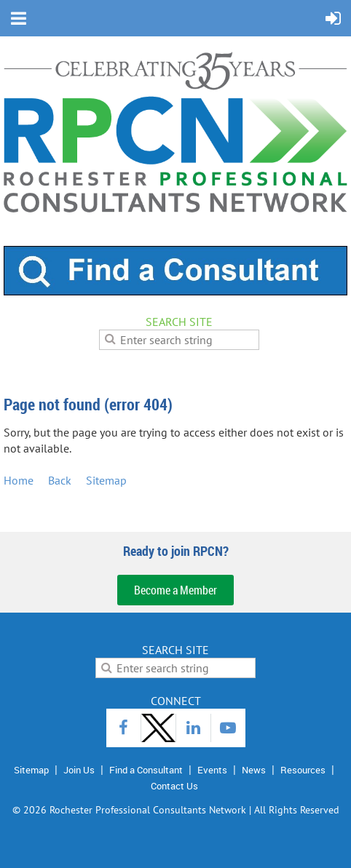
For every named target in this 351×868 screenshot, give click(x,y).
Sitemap (106, 480)
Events (212, 770)
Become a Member (175, 590)
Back (60, 480)
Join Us (79, 770)
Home (19, 480)
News (254, 770)
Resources (303, 770)
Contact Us (174, 786)
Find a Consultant (146, 770)
